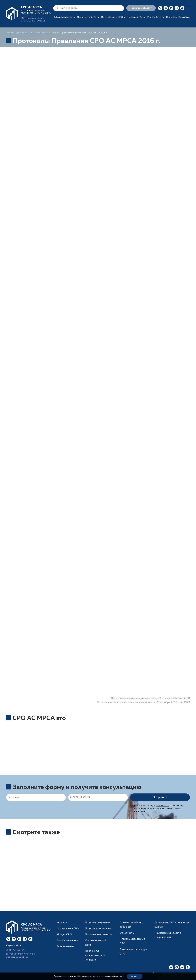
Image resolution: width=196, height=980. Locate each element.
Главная (10, 33)
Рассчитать (99, 886)
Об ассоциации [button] (63, 17)
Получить (36, 896)
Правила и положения (98, 929)
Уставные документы (97, 923)
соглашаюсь (162, 806)
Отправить (160, 797)
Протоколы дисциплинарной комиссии (95, 955)
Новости (62, 923)
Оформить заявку (67, 941)
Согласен (135, 976)
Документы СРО (25, 33)
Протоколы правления (98, 935)
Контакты (184, 17)
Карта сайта (13, 946)
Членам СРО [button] (135, 17)
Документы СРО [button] (87, 17)
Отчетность (127, 933)
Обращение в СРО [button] (68, 929)
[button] (56, 8)
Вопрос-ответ (66, 947)
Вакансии (172, 17)
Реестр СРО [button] (154, 17)
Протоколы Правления (47, 33)
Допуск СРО (64, 935)
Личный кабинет (141, 8)
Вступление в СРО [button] (112, 17)
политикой (140, 811)
